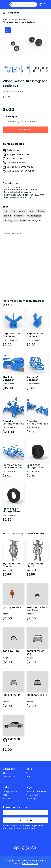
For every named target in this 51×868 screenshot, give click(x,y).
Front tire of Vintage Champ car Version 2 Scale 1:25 (12, 510)
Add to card (26, 130)
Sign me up (26, 820)
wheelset (25, 220)
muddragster (34, 216)
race (31, 211)
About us (8, 773)
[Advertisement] (25, 266)
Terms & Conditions (36, 792)
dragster (19, 216)
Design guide (10, 792)
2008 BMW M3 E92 (11, 740)
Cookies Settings (30, 863)
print (13, 211)
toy (5, 211)
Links (28, 777)
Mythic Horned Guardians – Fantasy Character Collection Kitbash (12, 565)
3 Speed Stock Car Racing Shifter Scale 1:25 (37, 335)
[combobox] (25, 121)
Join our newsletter (15, 807)
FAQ (5, 795)
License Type (10, 116)
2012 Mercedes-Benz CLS (37, 609)
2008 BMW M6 (11, 695)
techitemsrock (15, 91)
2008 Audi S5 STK (37, 695)
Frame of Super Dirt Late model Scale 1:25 (13, 466)
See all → (8, 305)
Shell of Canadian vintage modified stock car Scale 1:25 (13, 379)
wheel (22, 211)
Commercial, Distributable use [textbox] (22, 122)
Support (7, 799)
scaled (7, 216)
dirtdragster (10, 220)
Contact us (9, 777)
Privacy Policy (33, 795)
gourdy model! (12, 608)
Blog (28, 773)
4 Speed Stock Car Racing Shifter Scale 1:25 (13, 335)
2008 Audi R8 (11, 652)
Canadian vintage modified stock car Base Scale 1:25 (13, 423)
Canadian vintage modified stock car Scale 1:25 (37, 423)
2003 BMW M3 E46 (35, 653)
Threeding (5, 4)
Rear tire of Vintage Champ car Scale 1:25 (36, 466)
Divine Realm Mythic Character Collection (35, 565)
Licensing (31, 799)
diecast (41, 211)
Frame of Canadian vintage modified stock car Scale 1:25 (37, 379)
